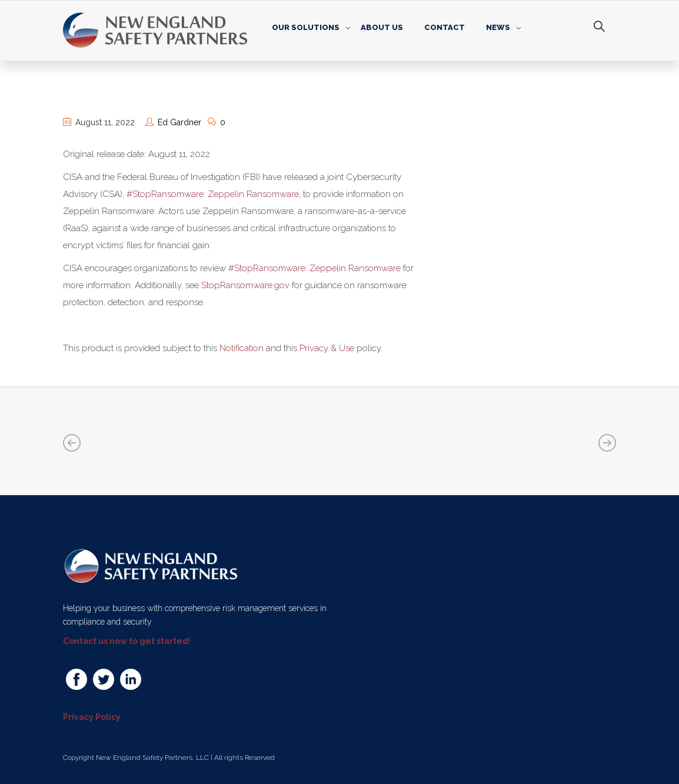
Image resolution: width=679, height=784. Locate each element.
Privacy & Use (327, 348)
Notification (242, 348)
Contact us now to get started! (127, 641)
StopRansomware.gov (245, 285)
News (498, 27)
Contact (445, 27)
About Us (382, 27)
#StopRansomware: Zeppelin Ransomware (213, 194)
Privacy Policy (92, 717)
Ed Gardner (179, 122)
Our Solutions (306, 27)
